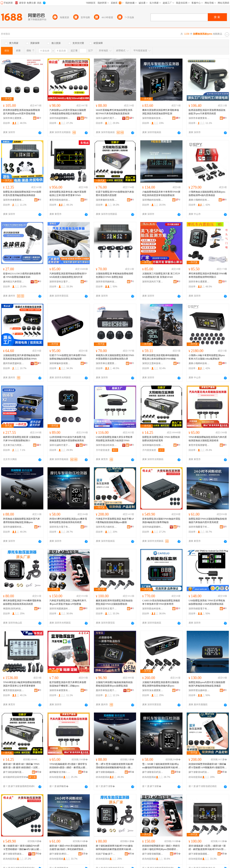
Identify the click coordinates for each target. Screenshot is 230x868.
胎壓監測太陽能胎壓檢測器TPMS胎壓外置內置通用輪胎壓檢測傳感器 (22, 194)
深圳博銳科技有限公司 (153, 200)
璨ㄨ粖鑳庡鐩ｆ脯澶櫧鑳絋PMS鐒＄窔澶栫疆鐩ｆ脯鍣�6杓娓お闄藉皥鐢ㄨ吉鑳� (22, 848)
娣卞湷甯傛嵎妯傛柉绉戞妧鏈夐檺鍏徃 (106, 772)
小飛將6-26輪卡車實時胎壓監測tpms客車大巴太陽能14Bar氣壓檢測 (207, 357)
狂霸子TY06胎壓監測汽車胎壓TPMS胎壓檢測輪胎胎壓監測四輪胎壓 (68, 357)
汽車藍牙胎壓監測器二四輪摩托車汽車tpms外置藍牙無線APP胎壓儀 (68, 602)
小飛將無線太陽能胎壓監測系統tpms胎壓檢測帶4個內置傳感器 (207, 194)
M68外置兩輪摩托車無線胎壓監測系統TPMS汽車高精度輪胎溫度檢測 (114, 112)
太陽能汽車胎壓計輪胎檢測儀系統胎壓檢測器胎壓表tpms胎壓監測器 (114, 684)
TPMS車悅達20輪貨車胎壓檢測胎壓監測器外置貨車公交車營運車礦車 (22, 684)
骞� (38, 772)
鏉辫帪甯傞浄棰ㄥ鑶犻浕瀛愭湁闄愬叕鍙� (60, 772)
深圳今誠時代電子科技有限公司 (106, 118)
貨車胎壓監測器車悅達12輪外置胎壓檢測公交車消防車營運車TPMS (68, 194)
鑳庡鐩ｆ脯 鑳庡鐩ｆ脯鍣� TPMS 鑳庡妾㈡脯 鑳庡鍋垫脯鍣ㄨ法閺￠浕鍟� (21, 766)
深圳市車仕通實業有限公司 (14, 118)
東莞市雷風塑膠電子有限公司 (199, 445)
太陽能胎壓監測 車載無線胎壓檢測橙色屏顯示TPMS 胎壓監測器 (115, 275)
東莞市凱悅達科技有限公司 (60, 200)
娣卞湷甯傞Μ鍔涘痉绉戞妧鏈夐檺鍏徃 (199, 772)
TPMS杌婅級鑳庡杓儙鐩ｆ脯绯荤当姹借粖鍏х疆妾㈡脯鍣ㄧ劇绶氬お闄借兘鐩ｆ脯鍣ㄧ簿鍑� (68, 766)
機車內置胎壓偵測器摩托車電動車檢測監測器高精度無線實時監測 (161, 112)
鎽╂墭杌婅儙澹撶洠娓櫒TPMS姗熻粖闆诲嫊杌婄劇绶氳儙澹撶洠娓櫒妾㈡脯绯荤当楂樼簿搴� (115, 848)
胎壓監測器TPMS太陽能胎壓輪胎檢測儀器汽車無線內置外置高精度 (208, 521)
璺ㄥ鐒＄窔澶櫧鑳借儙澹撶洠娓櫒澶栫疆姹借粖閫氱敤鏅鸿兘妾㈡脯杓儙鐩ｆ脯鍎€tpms (115, 766)
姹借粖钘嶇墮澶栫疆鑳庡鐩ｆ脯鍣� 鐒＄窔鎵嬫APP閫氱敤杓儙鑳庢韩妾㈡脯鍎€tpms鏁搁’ (208, 766)
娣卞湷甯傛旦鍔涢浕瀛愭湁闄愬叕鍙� (153, 772)
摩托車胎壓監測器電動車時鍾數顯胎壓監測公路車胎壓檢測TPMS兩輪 (161, 357)
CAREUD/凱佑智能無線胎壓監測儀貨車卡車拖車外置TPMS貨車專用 (161, 602)
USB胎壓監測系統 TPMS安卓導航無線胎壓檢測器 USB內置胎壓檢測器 (207, 602)
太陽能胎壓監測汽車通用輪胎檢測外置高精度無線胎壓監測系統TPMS (21, 357)
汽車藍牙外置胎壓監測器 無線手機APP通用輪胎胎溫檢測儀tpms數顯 (115, 521)
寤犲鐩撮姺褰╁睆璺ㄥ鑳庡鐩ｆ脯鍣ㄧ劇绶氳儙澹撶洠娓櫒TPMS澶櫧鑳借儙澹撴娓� (207, 848)
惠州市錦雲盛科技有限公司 (14, 363)
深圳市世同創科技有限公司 (106, 282)
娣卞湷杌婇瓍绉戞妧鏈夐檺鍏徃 (14, 772)
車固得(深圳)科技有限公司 (14, 609)
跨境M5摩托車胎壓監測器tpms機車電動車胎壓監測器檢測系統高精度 (68, 521)
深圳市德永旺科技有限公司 (106, 445)
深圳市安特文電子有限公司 (60, 282)
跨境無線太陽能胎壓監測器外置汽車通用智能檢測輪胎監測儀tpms (21, 521)
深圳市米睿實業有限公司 (199, 118)
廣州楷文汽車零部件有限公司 (14, 282)
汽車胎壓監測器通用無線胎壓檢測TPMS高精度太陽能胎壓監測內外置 (68, 275)
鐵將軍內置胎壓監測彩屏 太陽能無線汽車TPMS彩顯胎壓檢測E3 (22, 439)
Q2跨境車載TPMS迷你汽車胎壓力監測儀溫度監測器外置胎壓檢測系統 (68, 439)
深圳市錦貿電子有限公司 (199, 609)
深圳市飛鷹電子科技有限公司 (199, 527)
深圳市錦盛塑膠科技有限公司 (60, 118)
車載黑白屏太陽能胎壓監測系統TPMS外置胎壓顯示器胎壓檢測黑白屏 (115, 357)
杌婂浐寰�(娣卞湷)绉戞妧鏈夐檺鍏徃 (106, 854)
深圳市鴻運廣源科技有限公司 (60, 609)
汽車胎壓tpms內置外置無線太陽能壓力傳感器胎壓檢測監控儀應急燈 (68, 112)
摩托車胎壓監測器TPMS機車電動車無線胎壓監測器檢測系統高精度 (22, 602)
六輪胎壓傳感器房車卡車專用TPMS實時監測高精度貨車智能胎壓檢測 (161, 194)
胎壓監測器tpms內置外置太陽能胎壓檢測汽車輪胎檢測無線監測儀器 (207, 684)
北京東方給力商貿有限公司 (14, 445)
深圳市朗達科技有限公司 (153, 118)
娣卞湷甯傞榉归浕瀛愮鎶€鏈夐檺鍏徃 (60, 854)
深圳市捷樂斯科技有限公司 (14, 527)
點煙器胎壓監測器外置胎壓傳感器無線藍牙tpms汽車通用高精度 (207, 112)
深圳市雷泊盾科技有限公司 (199, 690)
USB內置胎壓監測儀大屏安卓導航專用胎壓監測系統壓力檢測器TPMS (114, 439)
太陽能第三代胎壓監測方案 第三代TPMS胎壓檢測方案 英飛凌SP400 (161, 275)
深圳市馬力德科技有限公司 (106, 527)
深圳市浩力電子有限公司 (60, 527)
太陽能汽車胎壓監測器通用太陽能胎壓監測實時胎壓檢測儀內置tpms (161, 684)
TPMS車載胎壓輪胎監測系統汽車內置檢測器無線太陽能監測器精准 (208, 439)
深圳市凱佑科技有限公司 (153, 609)
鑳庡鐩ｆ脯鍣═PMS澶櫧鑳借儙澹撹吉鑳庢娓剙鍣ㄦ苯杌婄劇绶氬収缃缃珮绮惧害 (68, 848)
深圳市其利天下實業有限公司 (153, 282)
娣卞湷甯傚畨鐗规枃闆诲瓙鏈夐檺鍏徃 (199, 854)
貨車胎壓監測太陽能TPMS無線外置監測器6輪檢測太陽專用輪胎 (161, 521)
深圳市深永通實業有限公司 (153, 690)
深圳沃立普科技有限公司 (153, 363)
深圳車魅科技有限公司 (106, 200)
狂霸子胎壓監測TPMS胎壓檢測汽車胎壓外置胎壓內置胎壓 (115, 194)
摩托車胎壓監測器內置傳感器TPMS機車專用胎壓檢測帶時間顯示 (208, 275)
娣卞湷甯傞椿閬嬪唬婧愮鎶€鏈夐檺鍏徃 (153, 854)
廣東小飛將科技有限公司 (199, 200)
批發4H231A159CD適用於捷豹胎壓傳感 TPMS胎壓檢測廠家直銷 (22, 275)
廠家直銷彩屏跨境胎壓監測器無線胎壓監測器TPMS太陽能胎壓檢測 (114, 602)
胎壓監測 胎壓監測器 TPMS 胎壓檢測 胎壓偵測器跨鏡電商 (161, 439)
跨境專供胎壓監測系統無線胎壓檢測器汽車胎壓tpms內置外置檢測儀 (21, 112)
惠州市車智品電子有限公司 (106, 690)
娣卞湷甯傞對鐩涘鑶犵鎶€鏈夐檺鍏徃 (14, 854)
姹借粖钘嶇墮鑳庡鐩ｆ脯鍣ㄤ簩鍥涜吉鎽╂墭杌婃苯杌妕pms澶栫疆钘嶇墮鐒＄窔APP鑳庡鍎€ (161, 848)
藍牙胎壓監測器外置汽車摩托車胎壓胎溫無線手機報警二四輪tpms (68, 684)
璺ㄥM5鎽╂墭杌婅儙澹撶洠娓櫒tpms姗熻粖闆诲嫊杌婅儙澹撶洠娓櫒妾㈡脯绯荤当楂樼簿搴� (161, 766)
